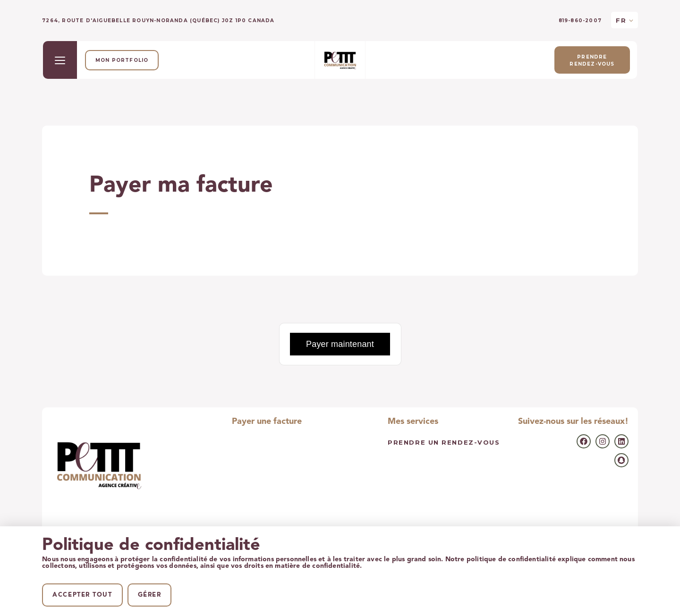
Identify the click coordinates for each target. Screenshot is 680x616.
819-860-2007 (580, 21)
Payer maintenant (340, 344)
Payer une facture (267, 422)
